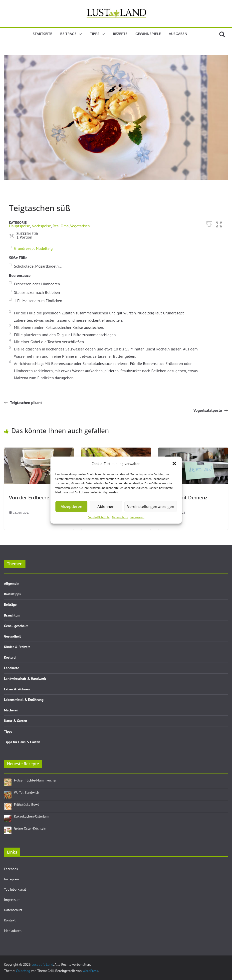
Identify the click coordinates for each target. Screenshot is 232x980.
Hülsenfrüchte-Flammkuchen (36, 780)
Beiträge (68, 34)
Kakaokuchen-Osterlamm (33, 816)
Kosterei (10, 657)
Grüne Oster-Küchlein (30, 828)
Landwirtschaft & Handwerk (25, 679)
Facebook (11, 869)
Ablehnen (106, 506)
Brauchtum (12, 615)
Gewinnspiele (148, 34)
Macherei (11, 710)
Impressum (137, 517)
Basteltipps (12, 594)
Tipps (95, 34)
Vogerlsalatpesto (211, 410)
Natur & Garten (15, 721)
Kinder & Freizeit (17, 647)
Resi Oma (61, 226)
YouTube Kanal (15, 889)
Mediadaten (13, 931)
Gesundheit (12, 636)
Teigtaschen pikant (23, 403)
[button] (174, 464)
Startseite (42, 34)
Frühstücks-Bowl (26, 805)
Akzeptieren (71, 506)
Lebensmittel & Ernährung (24, 700)
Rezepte (120, 34)
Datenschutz (120, 517)
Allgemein (12, 583)
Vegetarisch (80, 226)
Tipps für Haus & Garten (22, 742)
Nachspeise (41, 226)
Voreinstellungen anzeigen (151, 506)
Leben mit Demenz (185, 498)
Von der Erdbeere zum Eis (39, 498)
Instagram (11, 879)
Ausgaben (178, 34)
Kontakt (10, 920)
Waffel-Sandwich (27, 793)
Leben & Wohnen (17, 689)
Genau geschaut (16, 626)
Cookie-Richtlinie (99, 517)
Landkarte (11, 668)
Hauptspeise (19, 226)
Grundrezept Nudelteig (33, 248)
